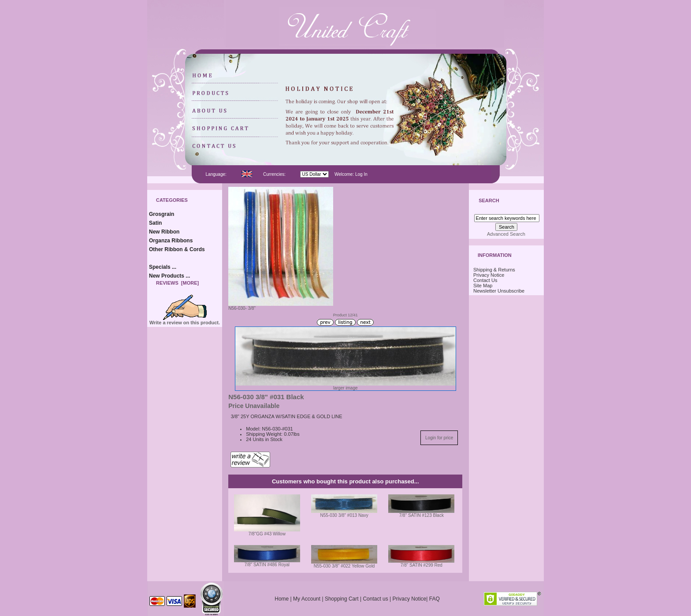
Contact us (375, 599)
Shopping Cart (342, 599)
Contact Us (485, 280)
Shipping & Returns (494, 270)
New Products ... (169, 276)
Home (282, 599)
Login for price (439, 438)
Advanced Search (506, 234)
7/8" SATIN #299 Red (422, 565)
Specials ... (163, 267)
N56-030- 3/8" (281, 306)
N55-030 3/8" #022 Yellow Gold (344, 566)
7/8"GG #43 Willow (267, 534)
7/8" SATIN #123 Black (422, 515)
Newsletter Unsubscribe (499, 291)
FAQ (435, 599)
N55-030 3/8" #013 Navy (344, 515)
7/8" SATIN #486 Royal (267, 565)
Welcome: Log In (351, 174)
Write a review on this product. (185, 320)
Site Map (483, 286)
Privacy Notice (489, 275)
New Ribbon (164, 232)
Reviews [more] (177, 283)
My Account (307, 599)
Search (489, 201)
